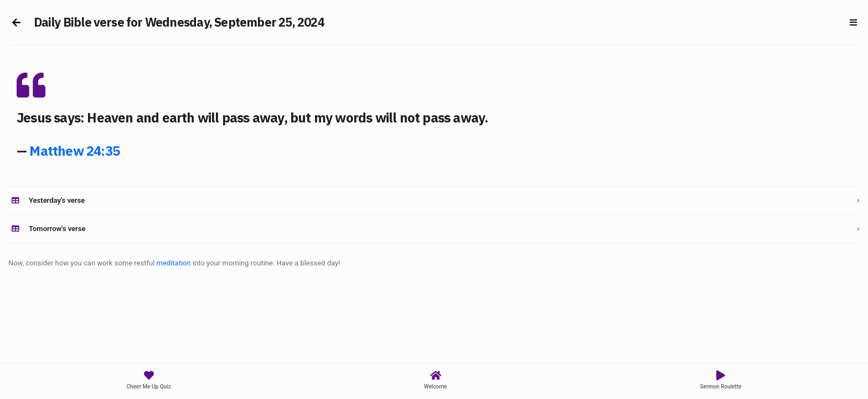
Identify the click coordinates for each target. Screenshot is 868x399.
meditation (174, 263)
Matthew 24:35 (74, 151)
